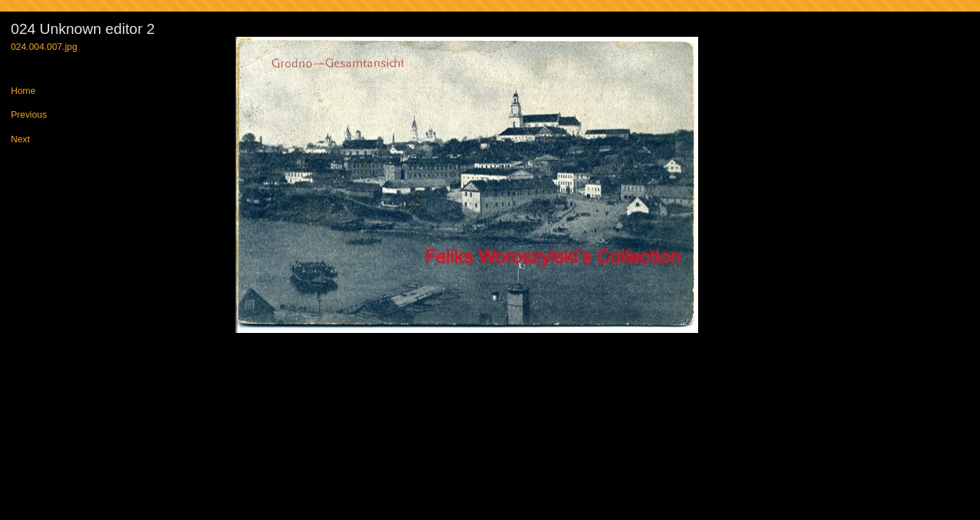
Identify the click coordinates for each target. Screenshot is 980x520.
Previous (29, 115)
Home (23, 91)
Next (20, 140)
